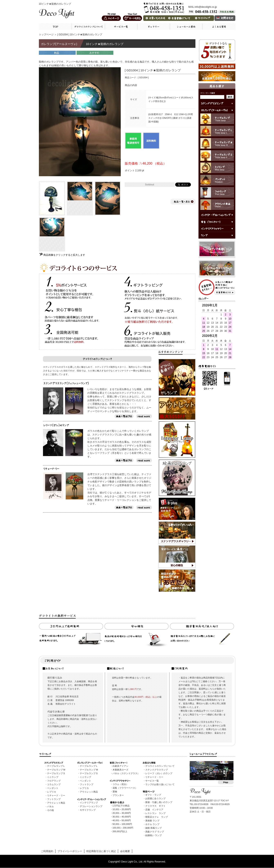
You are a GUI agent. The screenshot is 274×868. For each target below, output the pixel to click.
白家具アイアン (120, 766)
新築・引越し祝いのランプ (159, 802)
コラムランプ (54, 784)
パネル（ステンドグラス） (126, 773)
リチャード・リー (56, 795)
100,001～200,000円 (123, 828)
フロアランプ (54, 781)
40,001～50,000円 (122, 820)
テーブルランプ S (56, 773)
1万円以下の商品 (121, 806)
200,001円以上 (120, 831)
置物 (115, 792)
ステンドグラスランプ (157, 770)
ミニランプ (53, 777)
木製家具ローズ (120, 770)
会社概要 (125, 851)
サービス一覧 (152, 781)
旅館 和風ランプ (153, 828)
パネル (50, 806)
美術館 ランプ (152, 821)
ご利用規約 (47, 851)
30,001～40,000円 (122, 817)
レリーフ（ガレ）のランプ (159, 773)
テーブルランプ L (56, 766)
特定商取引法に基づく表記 (101, 851)
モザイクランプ (88, 810)
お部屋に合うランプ (155, 798)
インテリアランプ (89, 803)
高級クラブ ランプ (155, 832)
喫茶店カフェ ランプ (157, 817)
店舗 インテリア (154, 810)
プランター (118, 795)
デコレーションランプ (91, 806)
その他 (50, 810)
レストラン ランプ (155, 813)
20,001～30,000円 (122, 813)
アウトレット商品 (56, 803)
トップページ (46, 35)
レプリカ (52, 792)
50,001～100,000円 (122, 824)
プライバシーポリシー (70, 851)
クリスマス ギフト (155, 806)
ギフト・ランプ (153, 795)
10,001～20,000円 (122, 809)
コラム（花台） (120, 784)
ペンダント (53, 788)
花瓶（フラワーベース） (125, 788)
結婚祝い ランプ (153, 835)
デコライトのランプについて (160, 766)
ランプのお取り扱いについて (160, 784)
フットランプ (54, 799)
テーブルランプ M (56, 770)
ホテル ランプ (152, 824)
